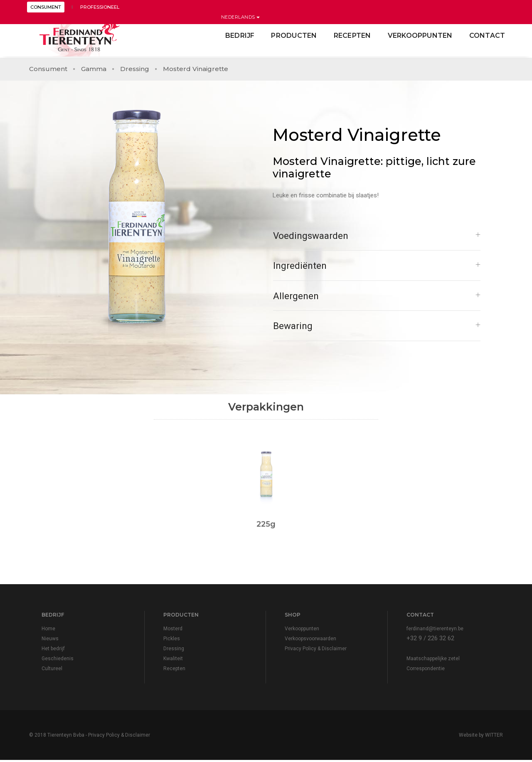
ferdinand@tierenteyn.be (435, 631)
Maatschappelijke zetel (433, 661)
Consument (48, 67)
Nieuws (50, 641)
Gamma (94, 67)
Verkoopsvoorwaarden (310, 641)
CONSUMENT (48, 7)
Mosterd (173, 631)
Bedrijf (238, 36)
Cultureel (52, 671)
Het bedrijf (53, 651)
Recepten (350, 36)
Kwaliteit (173, 661)
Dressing (135, 67)
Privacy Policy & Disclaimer (316, 651)
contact (485, 36)
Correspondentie (426, 671)
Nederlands (484, 7)
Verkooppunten (418, 36)
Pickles (172, 641)
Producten (292, 36)
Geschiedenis (58, 661)
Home (48, 631)
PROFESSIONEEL (98, 7)
